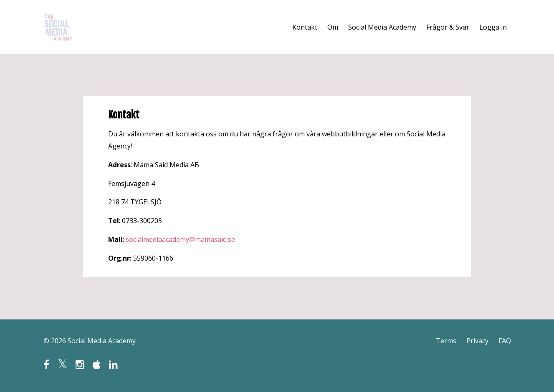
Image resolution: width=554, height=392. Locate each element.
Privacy (477, 341)
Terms (446, 341)
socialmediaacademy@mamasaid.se (180, 239)
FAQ (505, 341)
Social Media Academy (382, 27)
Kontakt (305, 27)
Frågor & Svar (448, 27)
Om (333, 27)
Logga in (493, 27)
